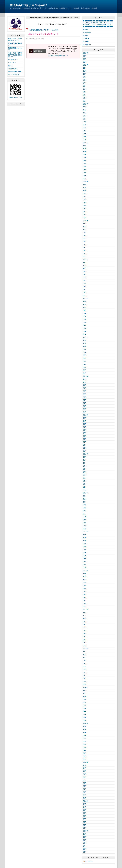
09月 (85, 77)
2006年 (86, 801)
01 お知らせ (31, 39)
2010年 (86, 648)
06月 (85, 86)
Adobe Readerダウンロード (58, 56)
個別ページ (40, 39)
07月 (85, 83)
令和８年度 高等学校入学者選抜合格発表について (15, 55)
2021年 (86, 221)
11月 (85, 71)
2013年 (86, 532)
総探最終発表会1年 (15, 72)
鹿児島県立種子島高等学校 (28, 5)
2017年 (86, 376)
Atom (91, 861)
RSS (87, 861)
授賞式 (11, 66)
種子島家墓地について (15, 49)
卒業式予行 (12, 63)
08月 (85, 80)
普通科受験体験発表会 (15, 44)
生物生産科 (87, 32)
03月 (85, 56)
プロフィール (16, 104)
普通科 (85, 29)
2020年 (86, 259)
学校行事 (86, 38)
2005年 (86, 831)
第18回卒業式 (13, 60)
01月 (85, 62)
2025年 (86, 65)
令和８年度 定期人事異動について (15, 39)
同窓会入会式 (13, 69)
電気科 (85, 35)
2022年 (86, 182)
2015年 (86, 454)
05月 (85, 89)
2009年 (86, 687)
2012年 (86, 571)
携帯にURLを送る (16, 97)
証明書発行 (87, 44)
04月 (85, 92)
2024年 (86, 104)
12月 (85, 68)
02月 (85, 59)
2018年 (86, 337)
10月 (85, 74)
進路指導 (86, 41)
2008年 (86, 723)
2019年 (86, 298)
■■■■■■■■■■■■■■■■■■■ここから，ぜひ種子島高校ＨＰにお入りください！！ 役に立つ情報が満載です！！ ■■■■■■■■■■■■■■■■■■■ (99, 24)
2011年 (86, 609)
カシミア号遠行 (14, 75)
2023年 (86, 143)
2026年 (86, 53)
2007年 (86, 762)
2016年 (86, 415)
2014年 (86, 493)
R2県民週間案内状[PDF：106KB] (44, 30)
